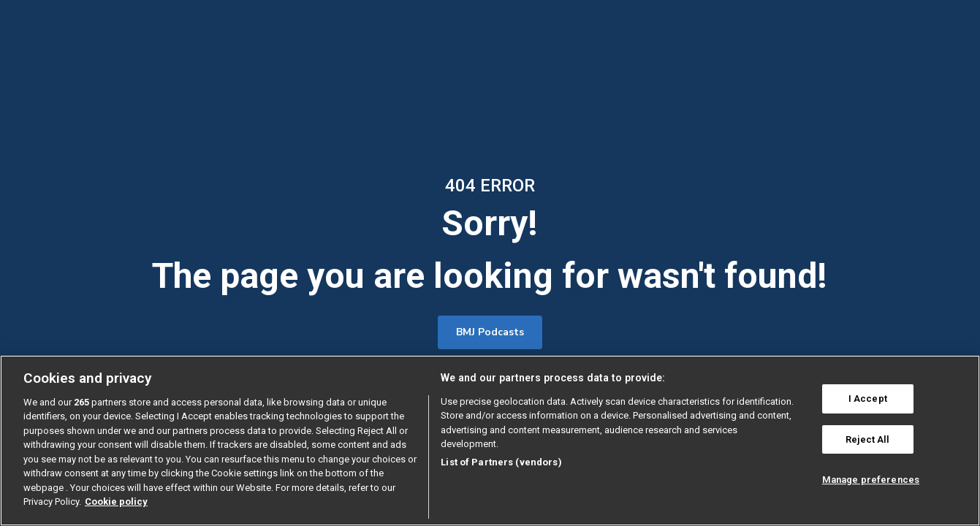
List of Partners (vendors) (501, 462)
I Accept (868, 399)
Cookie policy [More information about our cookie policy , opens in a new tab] (116, 502)
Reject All (867, 439)
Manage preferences (871, 480)
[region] (490, 441)
